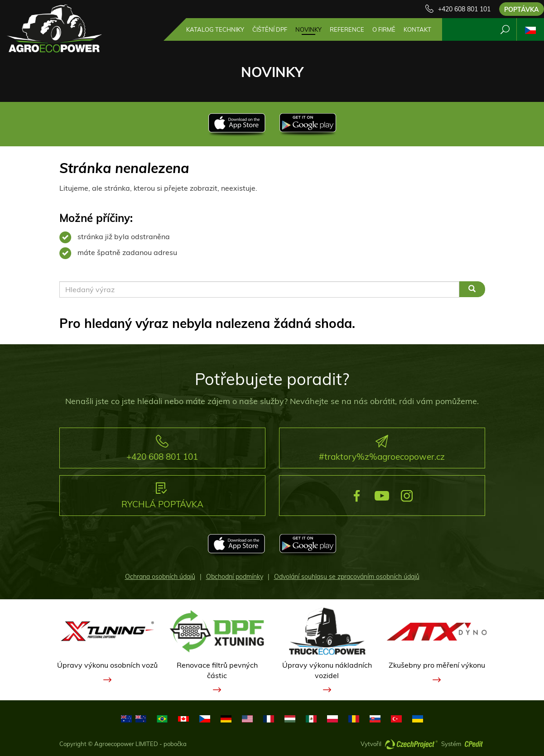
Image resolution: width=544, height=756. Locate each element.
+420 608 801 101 (464, 9)
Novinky (308, 29)
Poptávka (522, 10)
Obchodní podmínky (235, 577)
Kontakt (417, 29)
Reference (347, 29)
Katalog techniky (215, 29)
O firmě (384, 29)
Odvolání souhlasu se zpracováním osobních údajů (347, 577)
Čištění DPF (270, 29)
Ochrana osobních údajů (160, 577)
